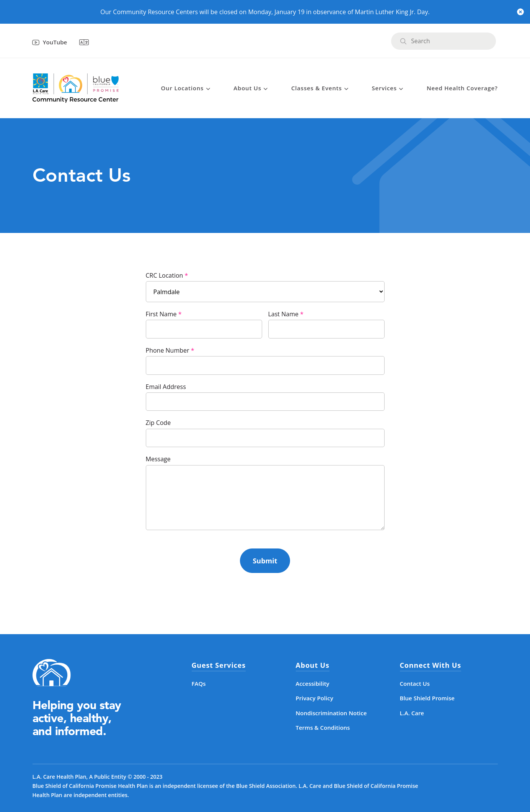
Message (158, 459)
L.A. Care (412, 713)
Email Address (166, 387)
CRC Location (165, 275)
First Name (161, 314)
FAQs (199, 683)
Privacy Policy (315, 698)
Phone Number (168, 350)
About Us (247, 88)
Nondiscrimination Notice (331, 713)
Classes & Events (316, 88)
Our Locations (183, 88)
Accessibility (313, 683)
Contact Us (415, 683)
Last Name (283, 314)
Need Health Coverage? (462, 88)
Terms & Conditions (323, 727)
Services (384, 88)
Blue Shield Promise (427, 698)
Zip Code (158, 423)
